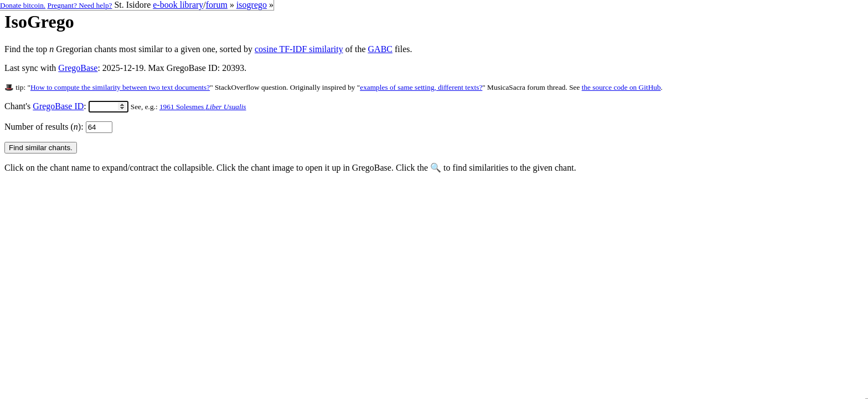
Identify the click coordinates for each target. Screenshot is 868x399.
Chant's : (66, 106)
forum (217, 5)
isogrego (252, 5)
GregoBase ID (58, 106)
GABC (380, 49)
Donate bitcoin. (23, 5)
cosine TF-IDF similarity (299, 49)
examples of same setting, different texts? (421, 87)
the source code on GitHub (621, 87)
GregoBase (78, 68)
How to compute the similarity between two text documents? (120, 87)
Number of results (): (58, 127)
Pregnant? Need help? (80, 5)
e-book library (178, 5)
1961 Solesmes (203, 107)
